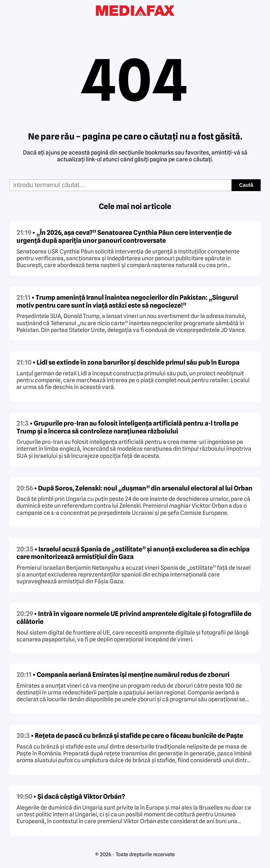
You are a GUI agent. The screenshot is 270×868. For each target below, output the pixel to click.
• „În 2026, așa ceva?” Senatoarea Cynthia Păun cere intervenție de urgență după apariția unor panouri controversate (124, 236)
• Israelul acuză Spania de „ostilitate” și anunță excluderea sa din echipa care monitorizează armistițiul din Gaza (133, 553)
